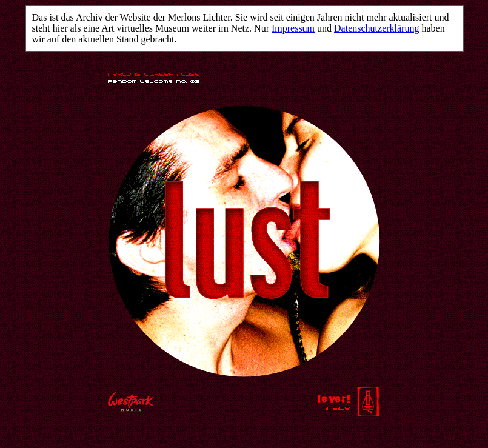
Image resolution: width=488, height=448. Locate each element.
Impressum (293, 28)
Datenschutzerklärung (376, 28)
